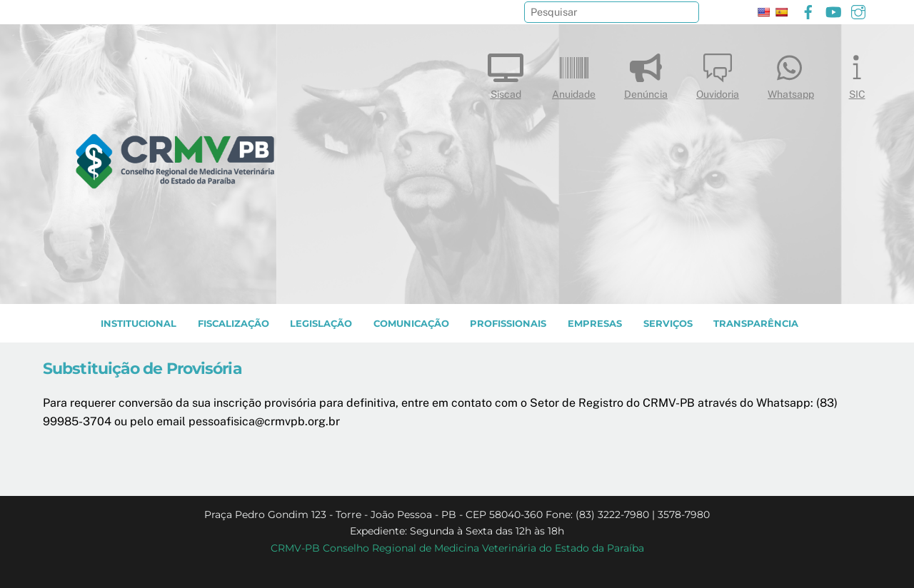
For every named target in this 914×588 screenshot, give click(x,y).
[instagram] (858, 10)
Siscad (506, 73)
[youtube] (833, 10)
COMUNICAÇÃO (411, 324)
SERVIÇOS (668, 324)
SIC (857, 73)
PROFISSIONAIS (508, 324)
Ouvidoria (718, 73)
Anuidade (574, 73)
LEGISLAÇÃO (321, 324)
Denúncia (646, 73)
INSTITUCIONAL (139, 324)
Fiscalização (233, 324)
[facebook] (808, 10)
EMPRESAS (595, 324)
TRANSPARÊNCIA (756, 324)
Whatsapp (791, 73)
